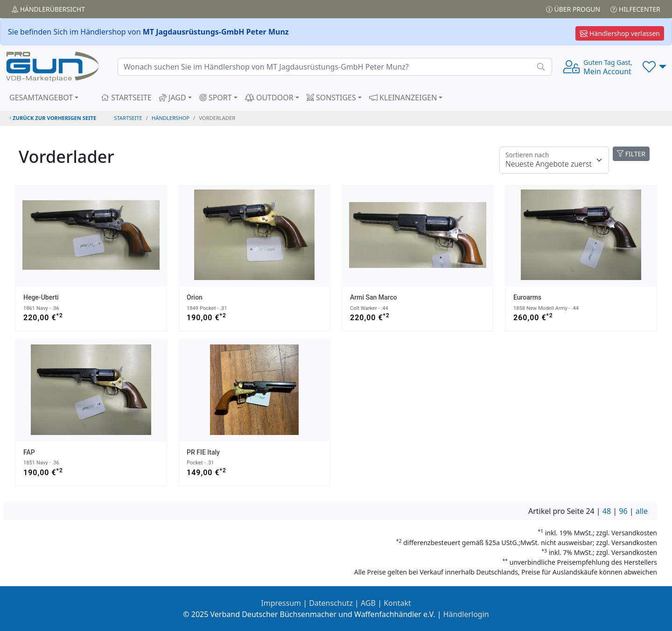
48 (607, 511)
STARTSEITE (126, 98)
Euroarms (527, 297)
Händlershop (171, 118)
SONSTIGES (331, 98)
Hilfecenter (635, 9)
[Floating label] (554, 160)
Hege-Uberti (41, 297)
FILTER (631, 154)
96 (623, 511)
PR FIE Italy (203, 452)
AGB (368, 603)
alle (642, 511)
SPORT (216, 98)
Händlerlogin (466, 614)
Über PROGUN (573, 9)
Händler (48, 9)
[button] (654, 67)
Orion (195, 297)
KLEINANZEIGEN (403, 98)
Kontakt (397, 603)
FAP (29, 452)
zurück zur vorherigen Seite (53, 118)
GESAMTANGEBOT (41, 98)
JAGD (173, 98)
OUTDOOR (269, 98)
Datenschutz (331, 603)
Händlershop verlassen (620, 33)
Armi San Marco (374, 297)
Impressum (281, 603)
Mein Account (608, 67)
